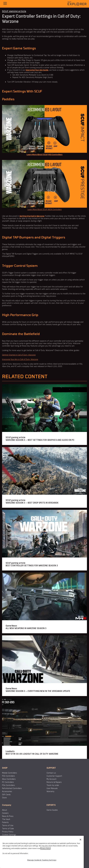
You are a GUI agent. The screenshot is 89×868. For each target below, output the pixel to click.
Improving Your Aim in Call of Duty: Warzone (20, 359)
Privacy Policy (8, 832)
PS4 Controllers (8, 785)
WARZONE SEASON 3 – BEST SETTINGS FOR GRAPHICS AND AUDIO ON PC (40, 440)
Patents (5, 822)
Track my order (53, 785)
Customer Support (54, 776)
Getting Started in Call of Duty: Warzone (19, 355)
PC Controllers (8, 782)
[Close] (80, 840)
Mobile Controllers (9, 773)
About (5, 810)
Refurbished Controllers (12, 788)
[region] (42, 852)
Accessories (7, 791)
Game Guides (52, 810)
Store (4, 798)
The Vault (6, 819)
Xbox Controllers (9, 779)
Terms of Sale (8, 829)
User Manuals (52, 788)
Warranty (50, 791)
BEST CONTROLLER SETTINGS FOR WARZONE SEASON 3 (32, 566)
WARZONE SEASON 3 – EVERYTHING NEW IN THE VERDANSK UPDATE (38, 691)
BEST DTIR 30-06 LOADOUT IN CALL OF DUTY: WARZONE (32, 754)
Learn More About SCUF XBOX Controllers (45, 210)
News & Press (8, 816)
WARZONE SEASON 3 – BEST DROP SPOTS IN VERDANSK (32, 503)
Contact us (51, 773)
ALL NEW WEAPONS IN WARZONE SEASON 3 (26, 628)
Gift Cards (6, 795)
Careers (5, 813)
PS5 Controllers (8, 776)
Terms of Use (8, 826)
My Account (51, 779)
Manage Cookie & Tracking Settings (42, 860)
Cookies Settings (9, 835)
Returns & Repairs (54, 782)
